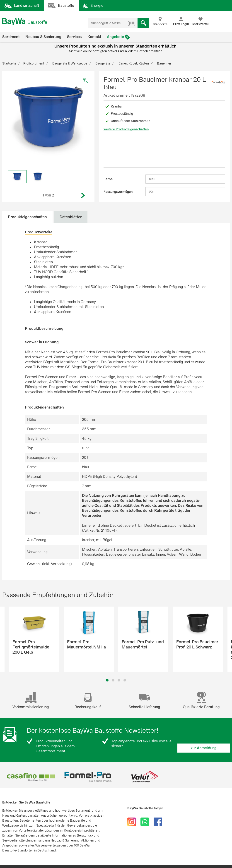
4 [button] (125, 680)
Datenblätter (71, 217)
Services (74, 37)
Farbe (108, 179)
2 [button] (113, 680)
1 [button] (107, 680)
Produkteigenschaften (27, 217)
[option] (48, 117)
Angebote (115, 37)
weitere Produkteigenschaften (126, 129)
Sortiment (11, 37)
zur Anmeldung (204, 748)
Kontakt (94, 37)
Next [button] (83, 195)
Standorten (146, 46)
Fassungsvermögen (118, 192)
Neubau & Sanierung (43, 37)
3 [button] (119, 680)
